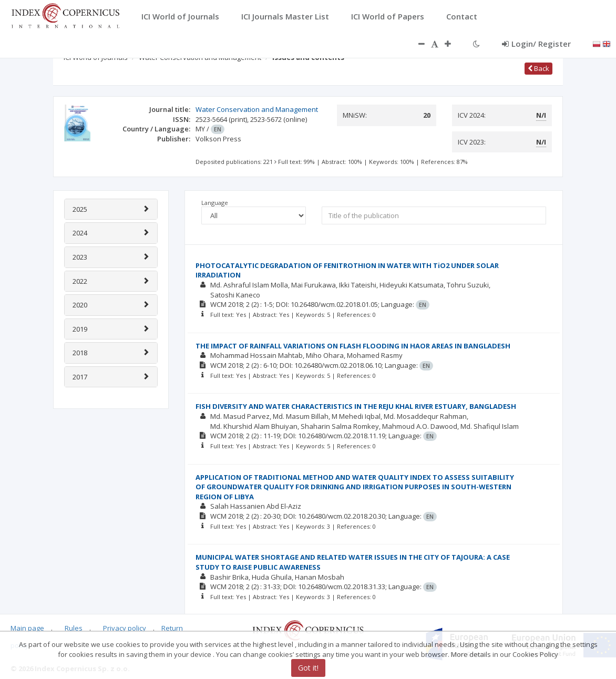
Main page (27, 628)
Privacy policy (125, 628)
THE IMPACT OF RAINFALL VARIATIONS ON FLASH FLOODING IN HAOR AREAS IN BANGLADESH (353, 346)
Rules (74, 628)
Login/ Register (536, 44)
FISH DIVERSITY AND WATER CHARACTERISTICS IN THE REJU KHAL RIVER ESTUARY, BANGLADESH (356, 406)
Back (538, 68)
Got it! (308, 668)
